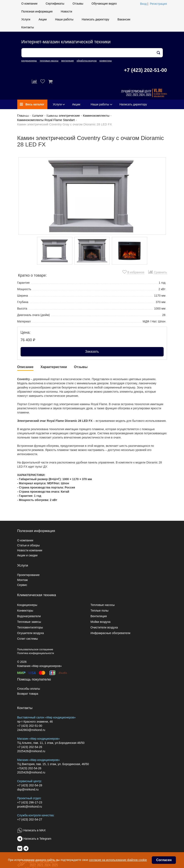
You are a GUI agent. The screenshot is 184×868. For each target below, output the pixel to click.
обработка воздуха (86, 61)
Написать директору (95, 19)
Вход (143, 4)
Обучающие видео (104, 4)
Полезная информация (37, 11)
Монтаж (23, 580)
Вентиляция (99, 616)
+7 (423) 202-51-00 (145, 70)
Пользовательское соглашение (35, 649)
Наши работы (64, 19)
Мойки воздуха (100, 622)
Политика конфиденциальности (36, 653)
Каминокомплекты (96, 116)
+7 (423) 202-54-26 (30, 747)
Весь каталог (32, 104)
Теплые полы (99, 611)
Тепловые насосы (102, 605)
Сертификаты (55, 4)
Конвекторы (25, 611)
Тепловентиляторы (30, 627)
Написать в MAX (35, 830)
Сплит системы (28, 639)
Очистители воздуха (104, 627)
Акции (43, 19)
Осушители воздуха (31, 633)
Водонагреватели (29, 616)
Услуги (26, 19)
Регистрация (158, 4)
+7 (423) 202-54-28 (30, 785)
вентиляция (68, 61)
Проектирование (28, 575)
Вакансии (124, 19)
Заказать (92, 352)
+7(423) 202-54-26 (29, 768)
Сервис (22, 585)
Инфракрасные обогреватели (110, 633)
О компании (29, 4)
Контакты (28, 27)
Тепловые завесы (29, 622)
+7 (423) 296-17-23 (30, 802)
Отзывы (78, 4)
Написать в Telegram (37, 839)
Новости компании (30, 550)
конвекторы (106, 61)
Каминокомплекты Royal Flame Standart (46, 120)
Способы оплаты (29, 689)
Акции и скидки (27, 555)
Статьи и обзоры (28, 545)
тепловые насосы (49, 61)
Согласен (164, 860)
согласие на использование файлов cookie (118, 860)
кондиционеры (29, 61)
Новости (67, 11)
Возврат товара (28, 694)
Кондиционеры (27, 605)
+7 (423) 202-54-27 (30, 819)
